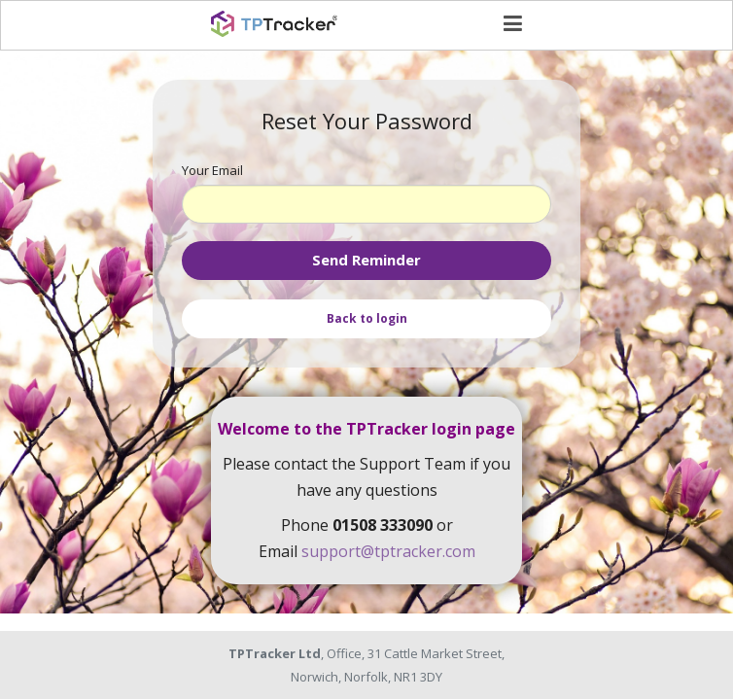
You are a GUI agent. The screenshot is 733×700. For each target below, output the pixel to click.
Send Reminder (366, 260)
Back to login (367, 318)
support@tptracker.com (388, 551)
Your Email (212, 170)
